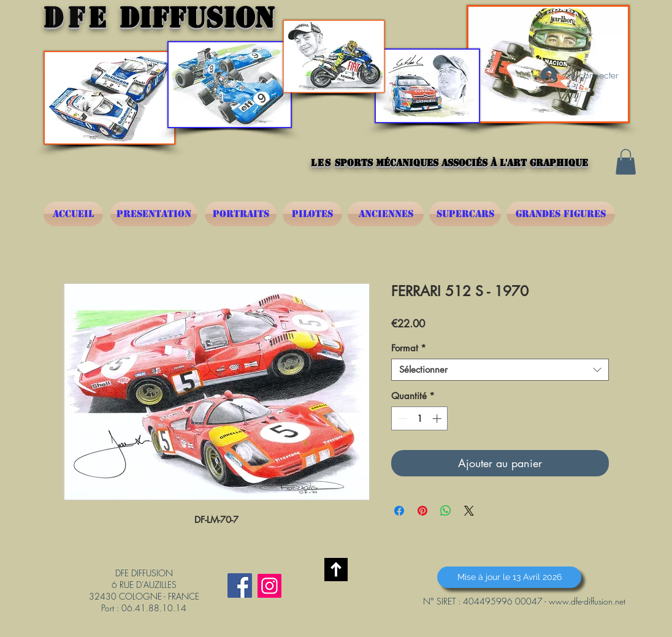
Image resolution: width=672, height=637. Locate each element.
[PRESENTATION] (154, 214)
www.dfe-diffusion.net (587, 601)
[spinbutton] (420, 418)
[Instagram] (269, 586)
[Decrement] (401, 418)
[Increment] (438, 418)
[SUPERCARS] (465, 214)
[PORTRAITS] (241, 214)
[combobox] (500, 370)
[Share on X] (469, 511)
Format (409, 348)
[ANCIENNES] (386, 214)
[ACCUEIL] (73, 214)
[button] (626, 162)
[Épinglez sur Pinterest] (422, 511)
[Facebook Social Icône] (240, 586)
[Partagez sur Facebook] (399, 511)
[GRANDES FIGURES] (561, 214)
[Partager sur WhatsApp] (446, 511)
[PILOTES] (312, 214)
